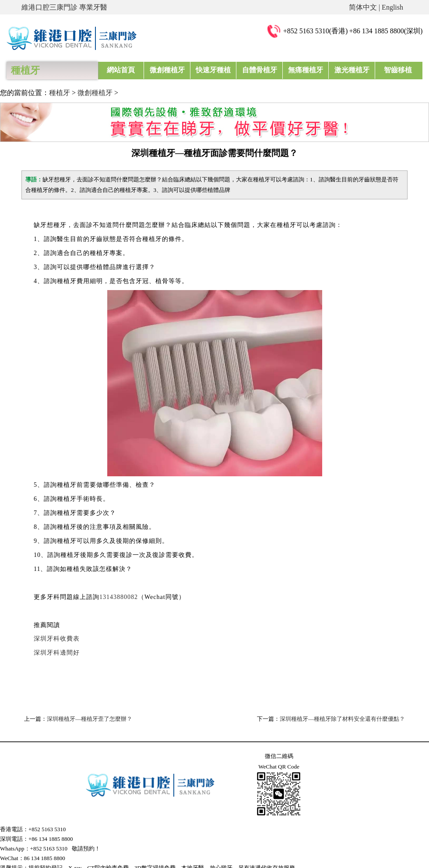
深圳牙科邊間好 (57, 653)
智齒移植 (398, 70)
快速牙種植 (213, 70)
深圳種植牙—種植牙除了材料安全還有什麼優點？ (342, 719)
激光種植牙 (352, 70)
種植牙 (60, 93)
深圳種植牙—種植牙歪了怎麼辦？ (90, 719)
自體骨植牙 (260, 70)
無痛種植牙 (306, 70)
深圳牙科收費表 (57, 639)
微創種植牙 (167, 70)
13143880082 (119, 597)
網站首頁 (121, 70)
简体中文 (363, 7)
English (392, 7)
